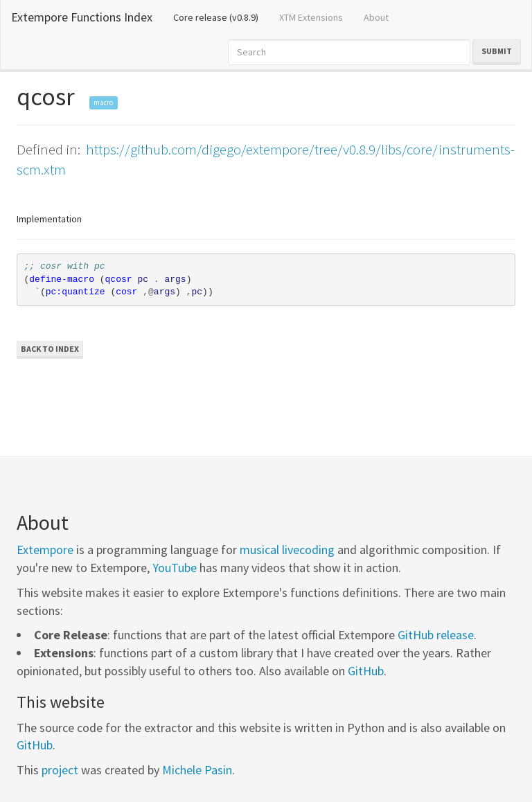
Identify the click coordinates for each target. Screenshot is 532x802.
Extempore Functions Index (82, 17)
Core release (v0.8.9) (221, 17)
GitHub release (436, 635)
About (376, 17)
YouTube (175, 568)
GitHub (366, 671)
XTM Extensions (311, 17)
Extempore (45, 550)
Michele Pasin (197, 770)
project (60, 770)
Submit (497, 51)
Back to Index (50, 349)
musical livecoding (287, 550)
